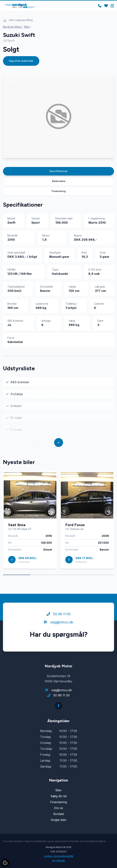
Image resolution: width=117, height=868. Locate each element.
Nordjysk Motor (12, 27)
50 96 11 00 (59, 615)
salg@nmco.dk (58, 623)
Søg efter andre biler (21, 61)
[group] (58, 116)
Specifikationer (58, 171)
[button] (99, 150)
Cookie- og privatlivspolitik (59, 856)
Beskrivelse (59, 181)
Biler (27, 27)
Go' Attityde (58, 860)
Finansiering (59, 191)
